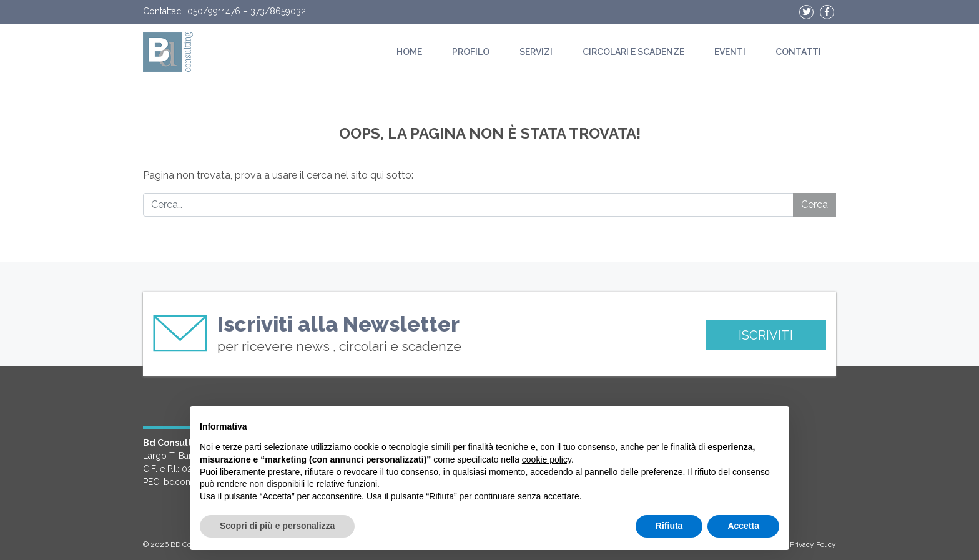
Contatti (798, 52)
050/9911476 (214, 11)
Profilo (471, 52)
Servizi (536, 52)
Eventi (730, 52)
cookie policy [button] (547, 459)
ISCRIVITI (766, 335)
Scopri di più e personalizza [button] (277, 526)
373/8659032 (278, 11)
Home (409, 52)
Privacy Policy (813, 544)
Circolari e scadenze (633, 52)
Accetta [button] (743, 526)
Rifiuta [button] (669, 526)
